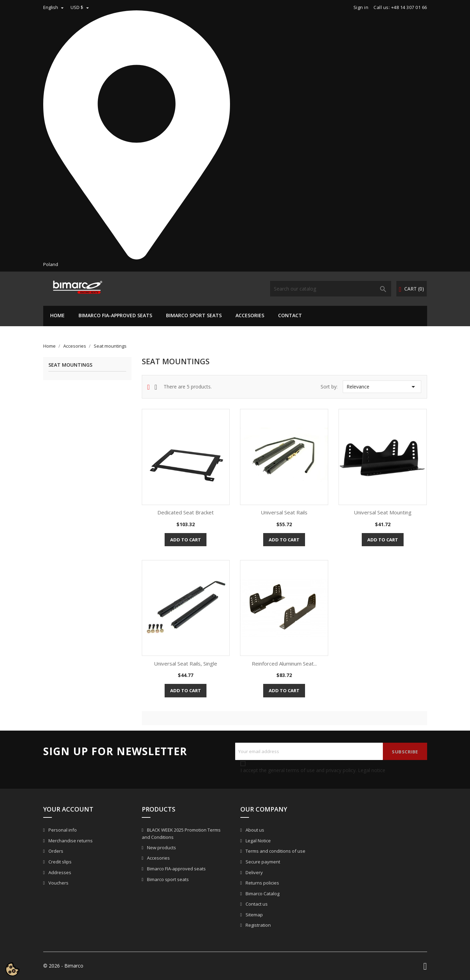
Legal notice (372, 770)
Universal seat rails (284, 512)
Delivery (254, 872)
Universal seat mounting (383, 512)
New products (161, 848)
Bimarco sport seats (194, 315)
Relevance (382, 387)
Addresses (59, 872)
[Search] (331, 289)
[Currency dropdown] (81, 7)
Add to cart (186, 540)
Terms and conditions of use (275, 851)
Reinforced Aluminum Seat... (284, 663)
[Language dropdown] (54, 7)
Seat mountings (70, 365)
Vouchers (58, 883)
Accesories (250, 315)
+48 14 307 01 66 (409, 7)
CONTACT (290, 315)
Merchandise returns (70, 841)
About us (254, 830)
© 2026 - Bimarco (63, 966)
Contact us (256, 904)
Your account (68, 809)
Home (57, 315)
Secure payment (262, 862)
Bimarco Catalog (262, 894)
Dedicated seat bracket (186, 512)
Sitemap (254, 915)
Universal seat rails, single (186, 663)
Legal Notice (258, 841)
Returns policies (262, 883)
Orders (55, 851)
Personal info (62, 830)
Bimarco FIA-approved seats (115, 315)
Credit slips (59, 862)
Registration (258, 925)
